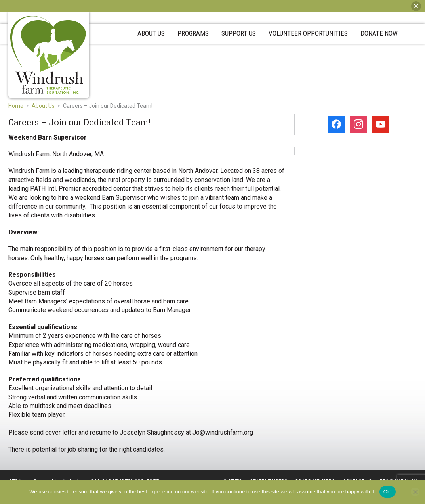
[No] (415, 492)
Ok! (388, 492)
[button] (416, 6)
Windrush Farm (48, 55)
